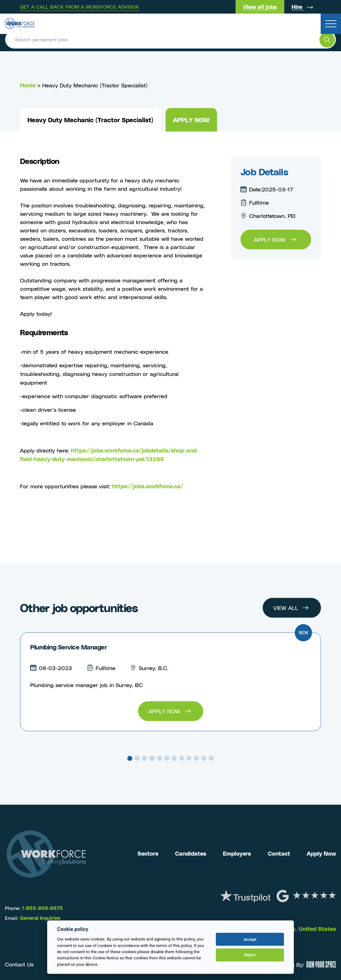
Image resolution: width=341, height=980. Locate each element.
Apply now (191, 119)
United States (317, 928)
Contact (279, 853)
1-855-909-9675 (42, 908)
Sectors (148, 853)
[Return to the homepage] (19, 22)
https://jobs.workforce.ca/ (148, 486)
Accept (250, 939)
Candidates (191, 853)
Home (28, 85)
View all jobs (260, 7)
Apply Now (321, 853)
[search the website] (327, 40)
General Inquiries (40, 917)
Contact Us (19, 963)
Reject (250, 955)
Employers (237, 853)
